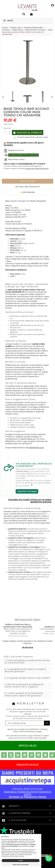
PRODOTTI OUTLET (28, 765)
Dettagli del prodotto (28, 187)
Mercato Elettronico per (27, 784)
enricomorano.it (15, 830)
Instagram (38, 755)
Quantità (7, 128)
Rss (18, 755)
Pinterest (31, 755)
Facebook (4, 755)
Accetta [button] (21, 860)
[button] (39, 837)
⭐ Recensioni (27, 192)
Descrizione (28, 181)
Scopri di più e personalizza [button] (21, 865)
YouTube (25, 755)
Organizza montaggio (27, 491)
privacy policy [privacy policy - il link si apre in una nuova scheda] (14, 841)
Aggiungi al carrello (29, 133)
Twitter (11, 755)
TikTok (52, 755)
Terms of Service (27, 732)
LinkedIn (45, 755)
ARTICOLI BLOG (28, 746)
